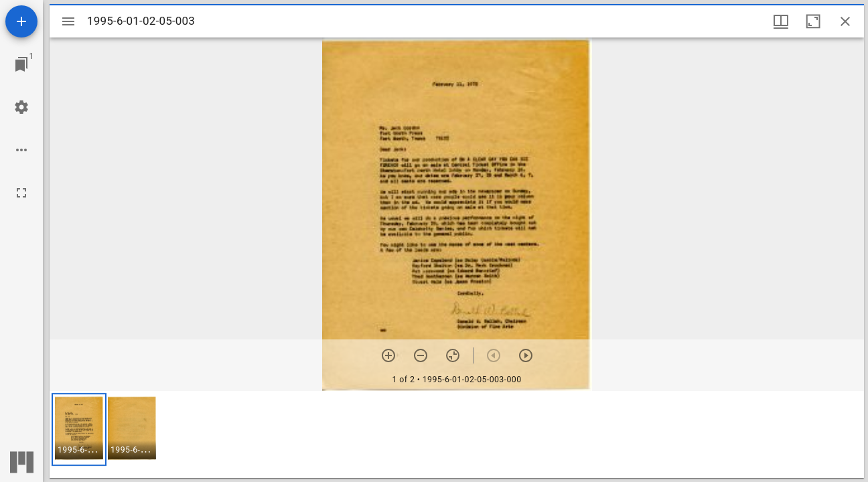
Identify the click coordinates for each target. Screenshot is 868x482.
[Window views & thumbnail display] (781, 21)
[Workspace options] (21, 150)
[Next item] (526, 355)
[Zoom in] (388, 355)
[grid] (457, 434)
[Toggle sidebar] (68, 21)
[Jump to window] (21, 64)
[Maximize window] (813, 21)
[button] (79, 429)
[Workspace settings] (21, 107)
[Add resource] (21, 21)
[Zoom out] (421, 355)
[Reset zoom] (453, 355)
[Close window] (845, 21)
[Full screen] (21, 193)
